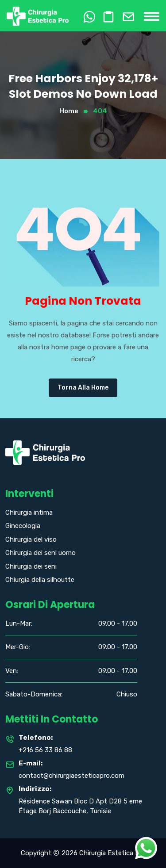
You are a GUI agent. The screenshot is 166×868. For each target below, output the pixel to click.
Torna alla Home (83, 388)
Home (69, 111)
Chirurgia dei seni (31, 566)
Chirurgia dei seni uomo (41, 553)
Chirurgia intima (29, 512)
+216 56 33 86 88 (45, 750)
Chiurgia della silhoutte (40, 580)
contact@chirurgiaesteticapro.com (71, 776)
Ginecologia (23, 526)
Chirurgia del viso (31, 539)
